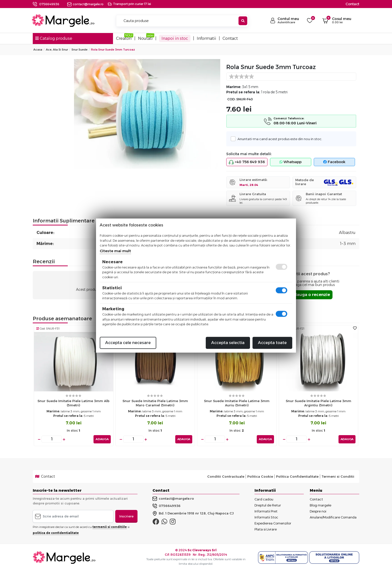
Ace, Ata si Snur (57, 50)
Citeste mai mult (115, 251)
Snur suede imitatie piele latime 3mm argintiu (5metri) (318, 403)
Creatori (124, 38)
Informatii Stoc (266, 517)
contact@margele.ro (85, 4)
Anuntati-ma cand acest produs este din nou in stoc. (278, 139)
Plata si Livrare (266, 529)
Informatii (206, 38)
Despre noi (318, 511)
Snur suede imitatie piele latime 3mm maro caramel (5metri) (155, 403)
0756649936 (49, 4)
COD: (231, 99)
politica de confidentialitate (56, 533)
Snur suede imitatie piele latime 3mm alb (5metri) (73, 403)
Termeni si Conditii (338, 476)
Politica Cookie (260, 476)
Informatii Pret (266, 511)
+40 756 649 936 (247, 162)
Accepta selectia (228, 343)
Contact (352, 4)
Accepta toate (272, 343)
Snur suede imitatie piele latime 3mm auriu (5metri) (237, 403)
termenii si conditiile (110, 527)
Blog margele (320, 505)
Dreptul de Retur (268, 505)
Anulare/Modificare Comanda (333, 517)
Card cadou (264, 499)
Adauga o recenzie (310, 295)
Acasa (38, 50)
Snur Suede (79, 50)
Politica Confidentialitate (297, 476)
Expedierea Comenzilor (273, 523)
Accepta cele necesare (128, 343)
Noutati (145, 38)
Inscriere (126, 516)
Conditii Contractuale (226, 476)
